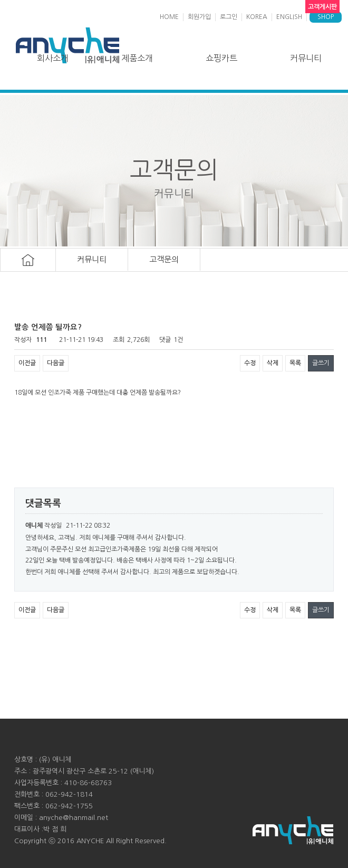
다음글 (56, 363)
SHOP (326, 17)
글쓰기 (321, 363)
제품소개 (137, 58)
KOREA (257, 17)
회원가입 (199, 17)
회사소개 (53, 58)
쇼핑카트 (221, 58)
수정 (250, 363)
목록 (295, 363)
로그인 (229, 17)
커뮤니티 (306, 58)
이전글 (27, 363)
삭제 (273, 363)
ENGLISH (289, 17)
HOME (169, 17)
